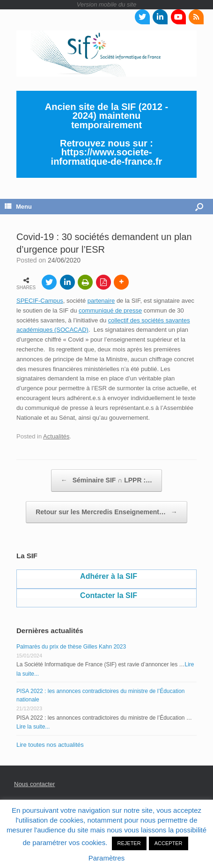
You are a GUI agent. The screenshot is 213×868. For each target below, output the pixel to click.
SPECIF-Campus (40, 301)
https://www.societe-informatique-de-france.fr (107, 157)
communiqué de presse (110, 310)
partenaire (101, 301)
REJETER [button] (129, 843)
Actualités (56, 436)
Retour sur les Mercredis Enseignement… (106, 512)
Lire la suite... (33, 727)
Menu (18, 207)
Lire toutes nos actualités (50, 745)
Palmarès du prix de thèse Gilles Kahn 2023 (71, 647)
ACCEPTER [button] (169, 843)
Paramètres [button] (107, 858)
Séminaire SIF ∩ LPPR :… (106, 481)
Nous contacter (34, 784)
